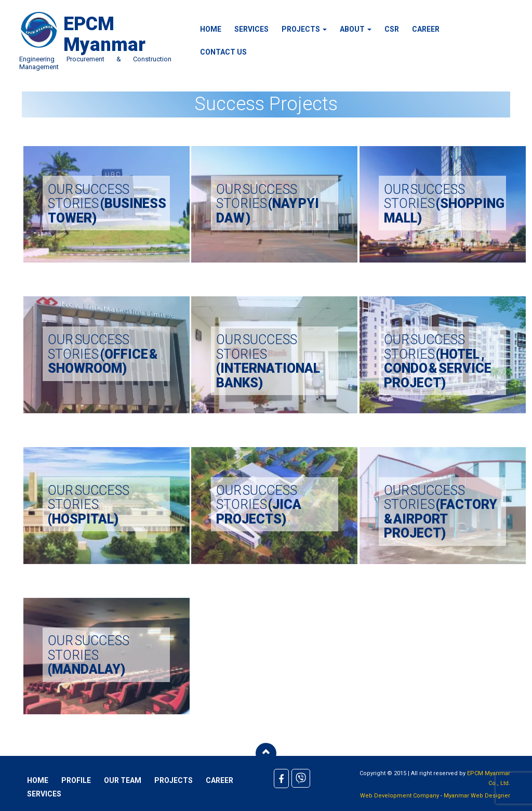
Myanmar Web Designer (477, 796)
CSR (392, 29)
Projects (304, 29)
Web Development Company (400, 796)
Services (251, 29)
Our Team (123, 780)
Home (211, 29)
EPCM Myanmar (104, 34)
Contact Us (223, 52)
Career (426, 29)
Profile (76, 780)
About (356, 29)
